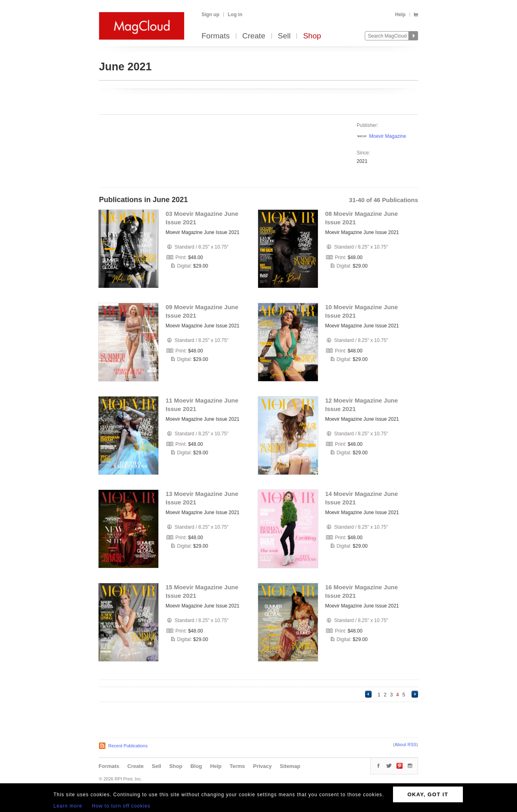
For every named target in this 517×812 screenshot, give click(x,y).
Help (400, 15)
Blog (196, 766)
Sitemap (290, 766)
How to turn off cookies (121, 806)
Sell (284, 36)
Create (254, 36)
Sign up (210, 15)
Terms (237, 766)
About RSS (406, 745)
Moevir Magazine (388, 136)
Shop (312, 36)
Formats (216, 36)
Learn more (68, 806)
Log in (235, 15)
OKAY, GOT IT (428, 794)
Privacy (263, 766)
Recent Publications (128, 746)
